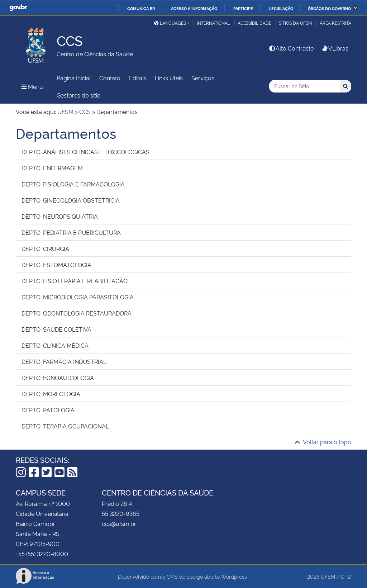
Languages (170, 23)
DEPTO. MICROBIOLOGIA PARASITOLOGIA (78, 297)
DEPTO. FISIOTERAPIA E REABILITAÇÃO (75, 281)
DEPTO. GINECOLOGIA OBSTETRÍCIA (71, 200)
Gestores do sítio (79, 95)
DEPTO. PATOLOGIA (48, 410)
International (213, 23)
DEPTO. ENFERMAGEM (52, 168)
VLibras (335, 48)
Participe (243, 8)
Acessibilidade (254, 23)
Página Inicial (74, 78)
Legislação (281, 8)
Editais (138, 78)
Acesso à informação (194, 8)
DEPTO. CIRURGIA (45, 248)
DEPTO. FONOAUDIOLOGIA (58, 378)
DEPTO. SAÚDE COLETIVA (56, 329)
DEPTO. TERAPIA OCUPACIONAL (65, 426)
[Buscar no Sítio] (304, 86)
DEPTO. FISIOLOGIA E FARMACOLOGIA (73, 184)
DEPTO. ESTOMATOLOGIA (56, 265)
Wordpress (234, 576)
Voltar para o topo (323, 442)
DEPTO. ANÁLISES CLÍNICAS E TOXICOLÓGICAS (85, 152)
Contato (110, 78)
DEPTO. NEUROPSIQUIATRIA (60, 216)
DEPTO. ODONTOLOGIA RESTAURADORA (77, 313)
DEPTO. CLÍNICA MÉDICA (55, 345)
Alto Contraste (291, 48)
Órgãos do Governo (329, 8)
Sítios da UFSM (295, 23)
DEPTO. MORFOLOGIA (51, 394)
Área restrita (335, 23)
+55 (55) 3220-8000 (42, 554)
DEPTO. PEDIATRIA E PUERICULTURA (71, 232)
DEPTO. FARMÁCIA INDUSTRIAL (64, 361)
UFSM (328, 576)
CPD (346, 576)
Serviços (203, 78)
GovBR (18, 8)
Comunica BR (141, 8)
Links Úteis (169, 78)
